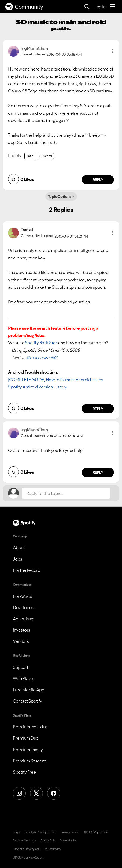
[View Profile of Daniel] (27, 230)
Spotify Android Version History (38, 387)
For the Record (27, 570)
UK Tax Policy (52, 849)
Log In (100, 7)
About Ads (48, 840)
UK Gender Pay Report (28, 858)
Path (30, 156)
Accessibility (68, 840)
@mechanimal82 (42, 357)
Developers (24, 607)
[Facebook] (54, 793)
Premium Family (28, 750)
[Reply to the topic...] (66, 493)
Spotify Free (24, 772)
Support (21, 667)
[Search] (87, 7)
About (19, 548)
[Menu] (113, 7)
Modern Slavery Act (26, 849)
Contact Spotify (28, 701)
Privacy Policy (69, 832)
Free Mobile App (29, 690)
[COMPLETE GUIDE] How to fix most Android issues (56, 380)
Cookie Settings (25, 840)
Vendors (21, 641)
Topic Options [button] (60, 196)
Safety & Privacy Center (41, 832)
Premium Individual (31, 727)
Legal (17, 832)
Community (24, 7)
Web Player (24, 678)
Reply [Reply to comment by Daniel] (98, 409)
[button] (113, 51)
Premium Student (29, 761)
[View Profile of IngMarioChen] (34, 48)
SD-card (46, 156)
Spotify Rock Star (41, 343)
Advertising (24, 619)
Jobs (17, 559)
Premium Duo (26, 738)
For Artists (23, 596)
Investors (22, 630)
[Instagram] (19, 793)
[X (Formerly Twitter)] (36, 793)
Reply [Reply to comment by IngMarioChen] (98, 180)
